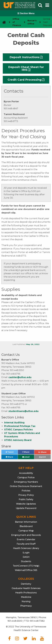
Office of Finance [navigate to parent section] (17, 22)
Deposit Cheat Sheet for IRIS (26, 68)
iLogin (26, 553)
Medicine (26, 597)
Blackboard (26, 526)
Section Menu (26, 13)
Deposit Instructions (25, 57)
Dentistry (26, 584)
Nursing (26, 601)
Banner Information (26, 522)
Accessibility (26, 473)
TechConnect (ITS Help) (26, 566)
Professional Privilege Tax (20, 426)
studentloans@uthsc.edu (24, 411)
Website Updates (26, 504)
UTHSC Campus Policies (18, 429)
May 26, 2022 (33, 344)
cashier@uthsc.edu (20, 377)
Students (26, 561)
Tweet (12, 453)
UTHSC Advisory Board (18, 440)
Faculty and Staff (26, 544)
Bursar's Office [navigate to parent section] (32, 22)
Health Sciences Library (26, 548)
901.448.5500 (15, 621)
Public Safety (26, 499)
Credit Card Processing (25, 80)
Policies (26, 491)
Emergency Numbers (26, 482)
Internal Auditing (14, 423)
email (26, 457)
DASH (26, 557)
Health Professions (26, 593)
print (42, 457)
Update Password (26, 508)
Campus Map (26, 531)
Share (28, 453)
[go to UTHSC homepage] (3, 22)
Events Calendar (26, 539)
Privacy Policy (26, 495)
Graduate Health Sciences (26, 588)
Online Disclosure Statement (26, 486)
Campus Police (26, 477)
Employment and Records (26, 535)
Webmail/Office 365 (26, 570)
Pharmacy (26, 606)
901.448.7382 (37, 621)
